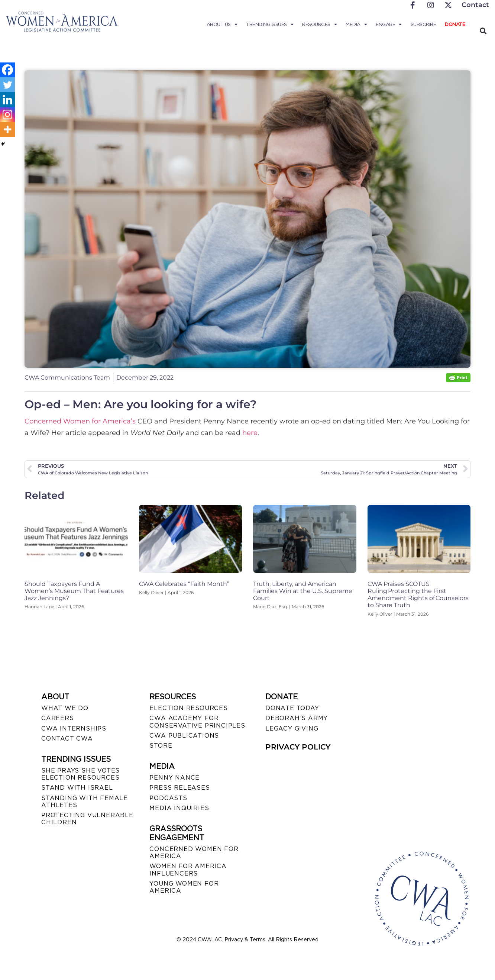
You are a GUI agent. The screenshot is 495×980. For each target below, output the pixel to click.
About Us (222, 25)
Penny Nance (174, 778)
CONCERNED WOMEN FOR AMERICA (194, 852)
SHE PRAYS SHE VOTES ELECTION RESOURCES (80, 774)
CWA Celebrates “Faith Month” (184, 584)
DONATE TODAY (292, 708)
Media (356, 25)
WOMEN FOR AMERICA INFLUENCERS (188, 870)
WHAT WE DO (65, 708)
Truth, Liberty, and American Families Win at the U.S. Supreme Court (303, 591)
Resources (319, 25)
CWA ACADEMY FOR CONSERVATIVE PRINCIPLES (197, 722)
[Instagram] (7, 115)
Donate (455, 24)
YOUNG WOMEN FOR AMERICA (184, 887)
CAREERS (58, 718)
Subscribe (423, 24)
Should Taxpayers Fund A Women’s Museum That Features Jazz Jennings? (74, 591)
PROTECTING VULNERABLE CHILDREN (87, 819)
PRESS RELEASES (179, 788)
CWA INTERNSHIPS (74, 728)
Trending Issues (270, 25)
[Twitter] (7, 85)
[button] (483, 31)
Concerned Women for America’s (80, 421)
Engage (389, 25)
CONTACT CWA (67, 739)
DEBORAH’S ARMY (297, 718)
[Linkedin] (7, 100)
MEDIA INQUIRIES (179, 808)
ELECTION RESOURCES (188, 708)
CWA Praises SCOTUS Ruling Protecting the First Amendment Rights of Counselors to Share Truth (418, 595)
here (250, 433)
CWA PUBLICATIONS (184, 736)
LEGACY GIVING (292, 728)
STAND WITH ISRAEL (77, 788)
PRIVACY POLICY (298, 747)
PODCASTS (168, 798)
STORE (161, 746)
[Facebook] (7, 70)
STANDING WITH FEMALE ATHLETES (85, 802)
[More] (7, 129)
